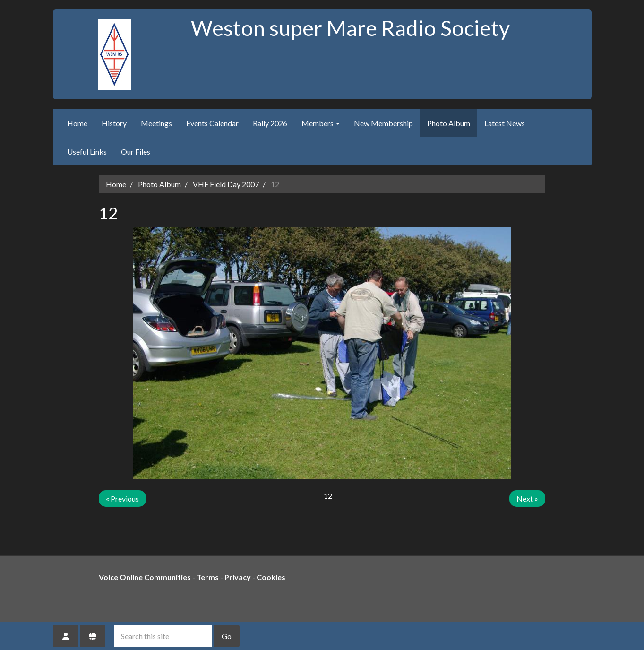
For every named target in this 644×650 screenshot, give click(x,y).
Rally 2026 (270, 123)
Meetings (156, 123)
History (114, 123)
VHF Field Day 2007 (226, 184)
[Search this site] (163, 636)
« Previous (122, 498)
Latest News (505, 123)
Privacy (238, 577)
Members (321, 123)
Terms (208, 577)
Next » (527, 498)
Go (227, 636)
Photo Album (449, 123)
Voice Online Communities (145, 577)
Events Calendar (212, 123)
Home (77, 123)
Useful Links (87, 152)
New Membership (383, 123)
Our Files (136, 152)
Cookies (271, 577)
